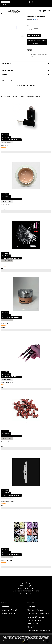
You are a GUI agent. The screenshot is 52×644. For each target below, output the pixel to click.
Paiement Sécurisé (26, 588)
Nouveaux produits (10, 610)
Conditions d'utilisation (38, 614)
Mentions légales (35, 610)
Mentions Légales (26, 586)
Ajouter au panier (34, 35)
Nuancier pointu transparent (9, 264)
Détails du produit (8, 70)
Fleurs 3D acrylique (6, 560)
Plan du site (33, 624)
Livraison (26, 583)
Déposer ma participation (39, 631)
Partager (33, 20)
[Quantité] (36, 30)
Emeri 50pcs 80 (5, 442)
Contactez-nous (35, 620)
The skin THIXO (6, 205)
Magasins (32, 627)
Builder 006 (4, 323)
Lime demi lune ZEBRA (8, 501)
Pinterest (38, 20)
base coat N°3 (5, 145)
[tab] (26, 64)
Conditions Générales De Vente (26, 591)
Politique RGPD (26, 593)
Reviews (5, 74)
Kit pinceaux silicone (7, 383)
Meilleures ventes (9, 614)
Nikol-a (37, 636)
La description (7, 64)
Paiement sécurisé (36, 617)
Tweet (35, 20)
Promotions (6, 607)
